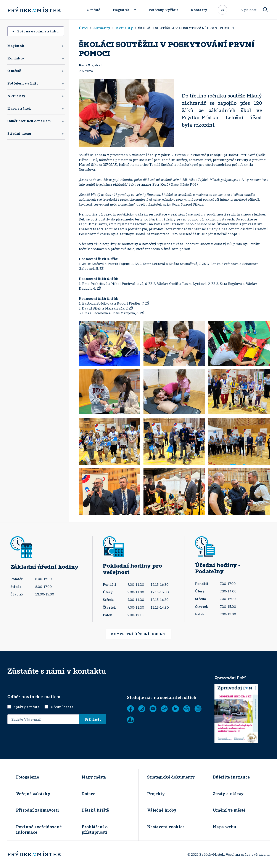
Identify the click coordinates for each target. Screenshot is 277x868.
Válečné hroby (162, 810)
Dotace (88, 794)
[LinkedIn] (176, 709)
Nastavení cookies (166, 827)
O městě (93, 10)
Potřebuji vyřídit (163, 10)
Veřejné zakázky (33, 794)
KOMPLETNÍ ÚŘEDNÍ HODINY (138, 634)
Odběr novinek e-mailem (29, 121)
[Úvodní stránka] (34, 10)
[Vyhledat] (265, 10)
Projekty (156, 794)
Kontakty (199, 10)
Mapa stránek (19, 108)
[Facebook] (130, 709)
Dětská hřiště (95, 810)
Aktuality (16, 96)
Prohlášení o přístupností (95, 829)
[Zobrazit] (198, 709)
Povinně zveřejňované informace (39, 829)
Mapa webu (225, 827)
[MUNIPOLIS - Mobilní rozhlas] (164, 709)
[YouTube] (153, 709)
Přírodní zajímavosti (38, 810)
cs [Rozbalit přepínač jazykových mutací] (222, 9)
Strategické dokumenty (171, 777)
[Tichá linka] (187, 709)
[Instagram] (142, 709)
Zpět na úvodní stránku (36, 31)
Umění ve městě (229, 810)
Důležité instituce (231, 777)
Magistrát (121, 10)
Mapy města (94, 777)
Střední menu (19, 133)
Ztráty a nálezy (228, 794)
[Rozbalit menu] (137, 10)
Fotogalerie (27, 777)
